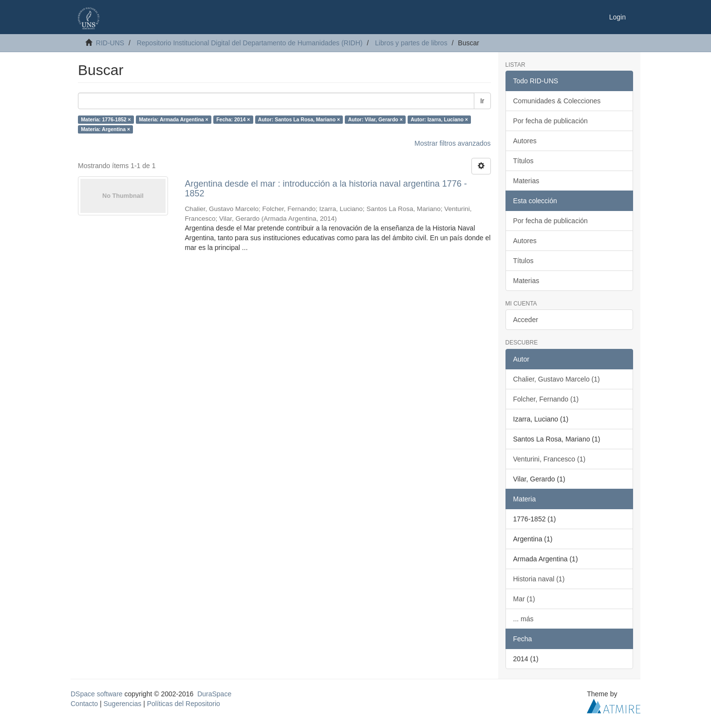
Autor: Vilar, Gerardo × (375, 119)
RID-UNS (110, 43)
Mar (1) (524, 599)
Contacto (84, 704)
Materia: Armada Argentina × (173, 119)
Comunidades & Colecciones (557, 101)
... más (524, 619)
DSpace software (97, 694)
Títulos (524, 161)
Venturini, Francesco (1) (550, 459)
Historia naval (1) (539, 579)
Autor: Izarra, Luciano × (439, 119)
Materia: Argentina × (105, 129)
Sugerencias (122, 704)
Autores (525, 141)
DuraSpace (214, 694)
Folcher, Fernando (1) (546, 399)
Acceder (526, 320)
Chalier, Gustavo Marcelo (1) (557, 379)
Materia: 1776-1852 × (106, 119)
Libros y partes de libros (411, 43)
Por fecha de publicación (551, 121)
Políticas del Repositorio (184, 704)
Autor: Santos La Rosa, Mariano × (299, 119)
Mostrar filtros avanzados (452, 143)
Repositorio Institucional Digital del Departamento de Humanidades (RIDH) (250, 43)
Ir (482, 101)
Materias (526, 181)
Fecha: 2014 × (233, 119)
